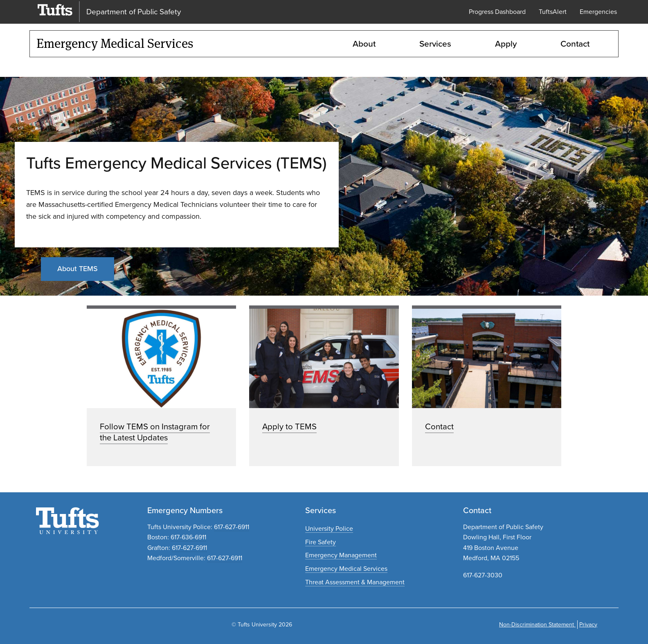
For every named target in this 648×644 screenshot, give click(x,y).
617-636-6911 (188, 537)
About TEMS (78, 269)
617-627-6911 (232, 527)
